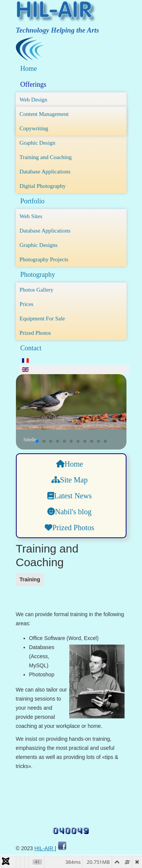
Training (30, 579)
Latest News (69, 496)
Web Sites (31, 216)
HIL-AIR (45, 848)
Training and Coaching (46, 157)
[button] (37, 441)
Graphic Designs (39, 245)
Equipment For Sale (42, 318)
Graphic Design (38, 143)
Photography (38, 275)
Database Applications (45, 172)
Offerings (34, 84)
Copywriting (34, 128)
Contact (31, 348)
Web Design (34, 100)
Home (29, 69)
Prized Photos (35, 333)
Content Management (44, 114)
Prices (27, 304)
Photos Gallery (37, 290)
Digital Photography (43, 186)
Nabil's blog (69, 512)
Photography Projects (44, 259)
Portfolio (33, 201)
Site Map (70, 480)
